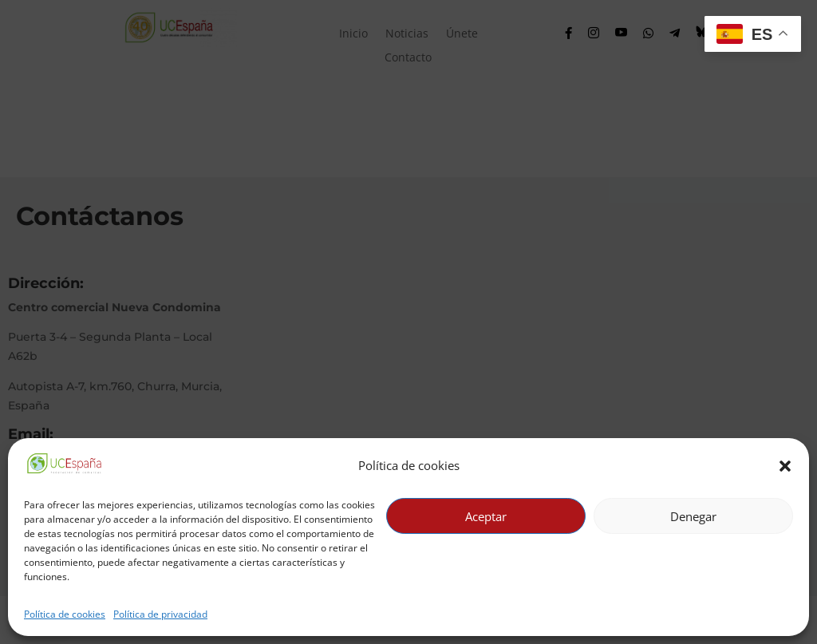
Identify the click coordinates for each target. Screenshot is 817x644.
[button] (785, 466)
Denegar (693, 516)
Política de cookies (65, 614)
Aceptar (486, 516)
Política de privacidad (160, 614)
